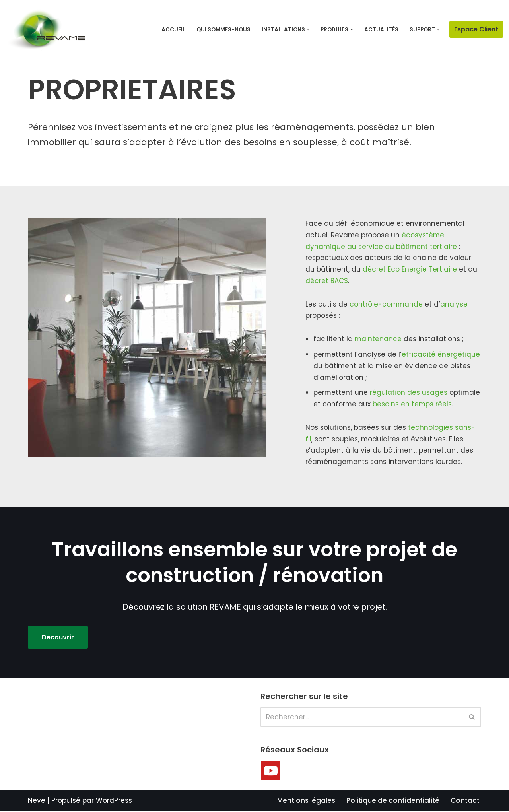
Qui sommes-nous (223, 30)
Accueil (173, 30)
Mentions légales (306, 801)
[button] (308, 30)
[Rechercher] (362, 718)
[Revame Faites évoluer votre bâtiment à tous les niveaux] (46, 30)
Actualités (381, 30)
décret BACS (327, 281)
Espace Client (476, 29)
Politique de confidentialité (393, 801)
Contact (465, 801)
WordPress (114, 801)
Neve (37, 801)
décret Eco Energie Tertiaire (410, 270)
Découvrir (58, 638)
